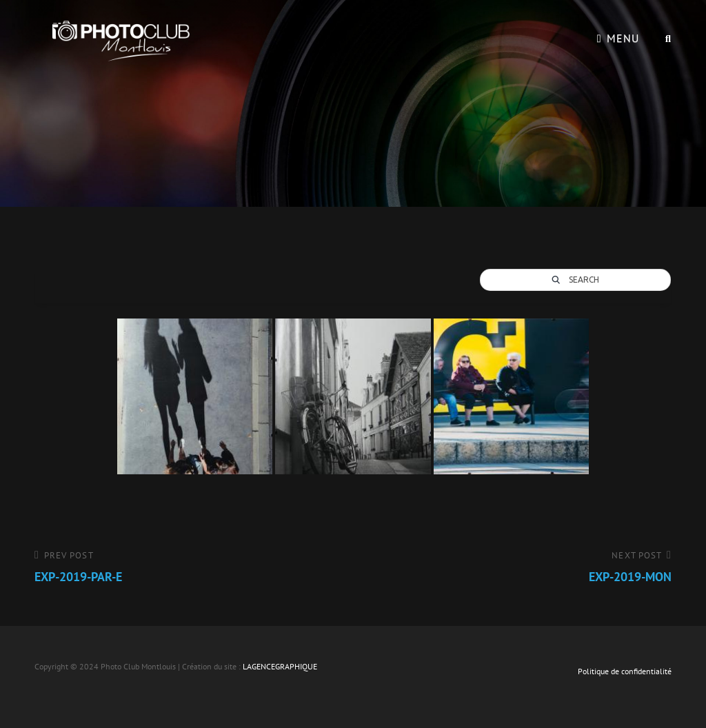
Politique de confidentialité (625, 671)
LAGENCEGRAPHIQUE (280, 666)
